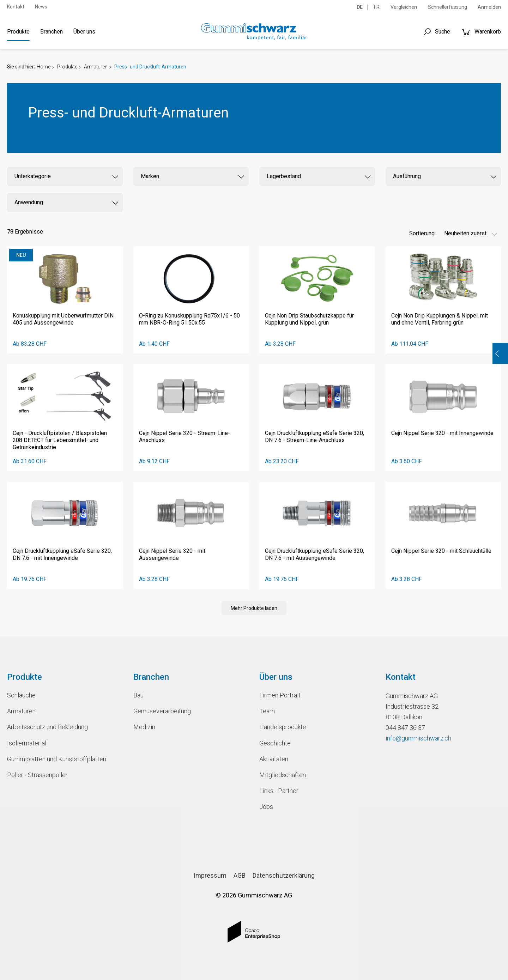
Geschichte (275, 743)
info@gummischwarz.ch (418, 738)
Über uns (84, 32)
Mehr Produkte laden (254, 608)
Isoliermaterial (27, 743)
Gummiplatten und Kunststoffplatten (57, 759)
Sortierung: (422, 233)
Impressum (210, 875)
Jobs (266, 807)
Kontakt (16, 7)
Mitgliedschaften (283, 775)
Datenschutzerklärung (284, 875)
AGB (240, 875)
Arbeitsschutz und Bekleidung (47, 727)
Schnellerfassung (447, 7)
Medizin (144, 727)
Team (267, 711)
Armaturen (96, 67)
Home (44, 67)
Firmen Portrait (280, 695)
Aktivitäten (274, 759)
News (41, 7)
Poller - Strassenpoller (37, 775)
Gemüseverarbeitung (162, 711)
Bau (138, 695)
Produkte (18, 32)
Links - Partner (279, 791)
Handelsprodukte (283, 727)
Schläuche (21, 695)
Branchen (52, 32)
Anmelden (489, 7)
